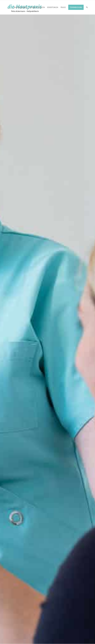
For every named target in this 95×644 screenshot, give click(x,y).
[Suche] (87, 7)
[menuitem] (20, 7)
